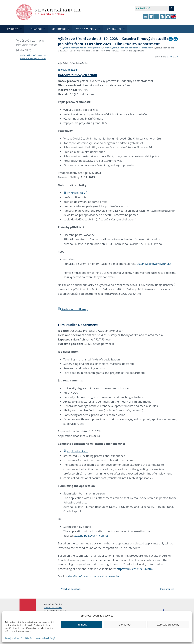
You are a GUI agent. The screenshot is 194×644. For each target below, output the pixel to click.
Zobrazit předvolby (168, 625)
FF (59, 48)
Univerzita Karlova (53, 607)
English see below (68, 70)
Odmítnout (125, 625)
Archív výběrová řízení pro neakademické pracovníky (128, 48)
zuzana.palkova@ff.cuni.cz (154, 264)
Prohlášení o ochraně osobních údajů (38, 638)
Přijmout (82, 625)
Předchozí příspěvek (69, 589)
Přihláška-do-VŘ (75, 193)
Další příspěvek (169, 589)
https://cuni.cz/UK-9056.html (135, 569)
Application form (76, 451)
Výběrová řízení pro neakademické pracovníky (30, 45)
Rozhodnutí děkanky (73, 309)
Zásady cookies (12, 638)
